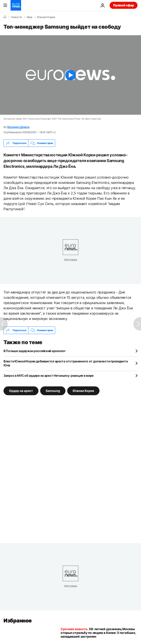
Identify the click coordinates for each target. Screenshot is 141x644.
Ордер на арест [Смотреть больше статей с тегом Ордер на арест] (21, 391)
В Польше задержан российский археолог (35, 351)
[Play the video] (70, 75)
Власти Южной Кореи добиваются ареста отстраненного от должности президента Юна (66, 363)
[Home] (5, 17)
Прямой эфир (124, 5)
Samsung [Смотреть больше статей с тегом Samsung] (53, 391)
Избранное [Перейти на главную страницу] (18, 621)
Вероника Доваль (18, 127)
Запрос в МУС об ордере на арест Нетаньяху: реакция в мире (49, 376)
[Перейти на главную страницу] (16, 5)
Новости (16, 17)
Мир (30, 17)
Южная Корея (46, 17)
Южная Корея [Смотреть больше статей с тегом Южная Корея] (83, 391)
